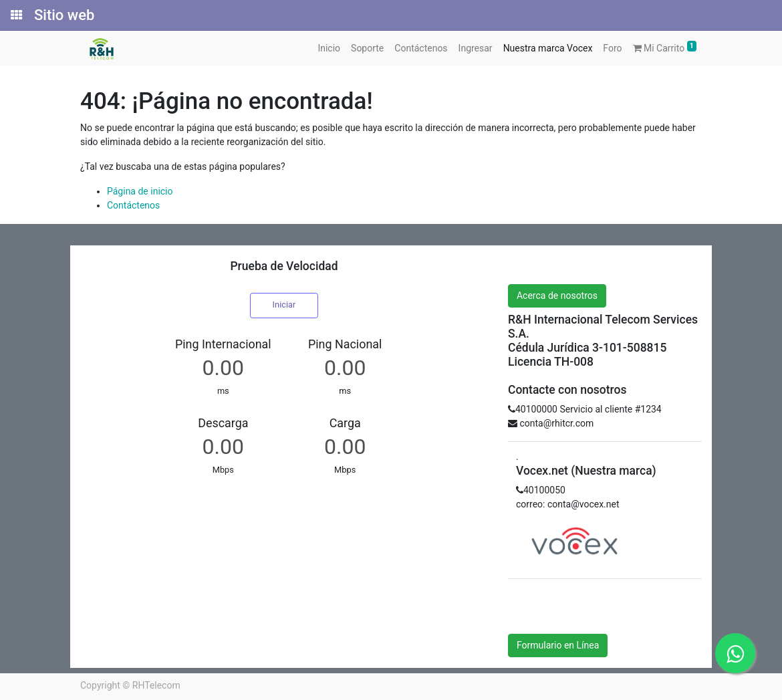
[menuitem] (329, 48)
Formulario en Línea (558, 645)
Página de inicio (140, 191)
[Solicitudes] (15, 15)
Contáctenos (133, 205)
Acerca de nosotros (557, 296)
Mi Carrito (665, 47)
